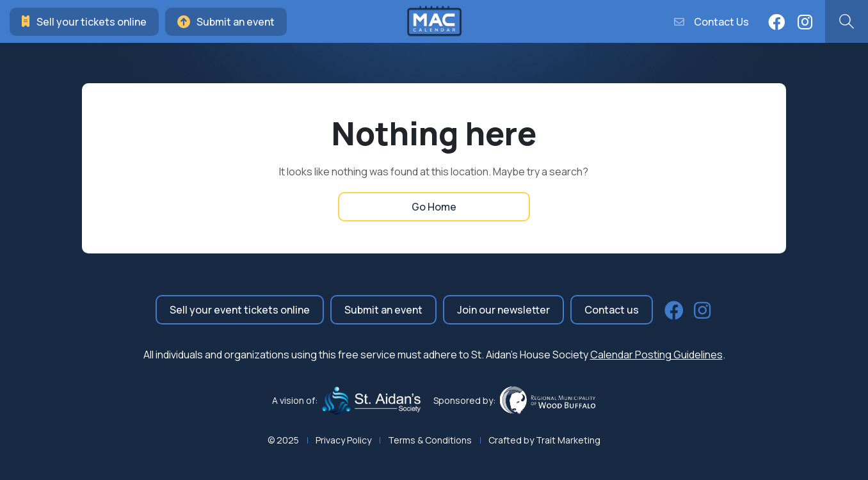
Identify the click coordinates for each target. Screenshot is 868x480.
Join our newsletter (503, 310)
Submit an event (226, 22)
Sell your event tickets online (240, 310)
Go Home (434, 207)
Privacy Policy (343, 440)
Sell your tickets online (84, 22)
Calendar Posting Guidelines (656, 355)
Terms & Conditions (430, 440)
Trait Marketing (568, 440)
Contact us (612, 310)
